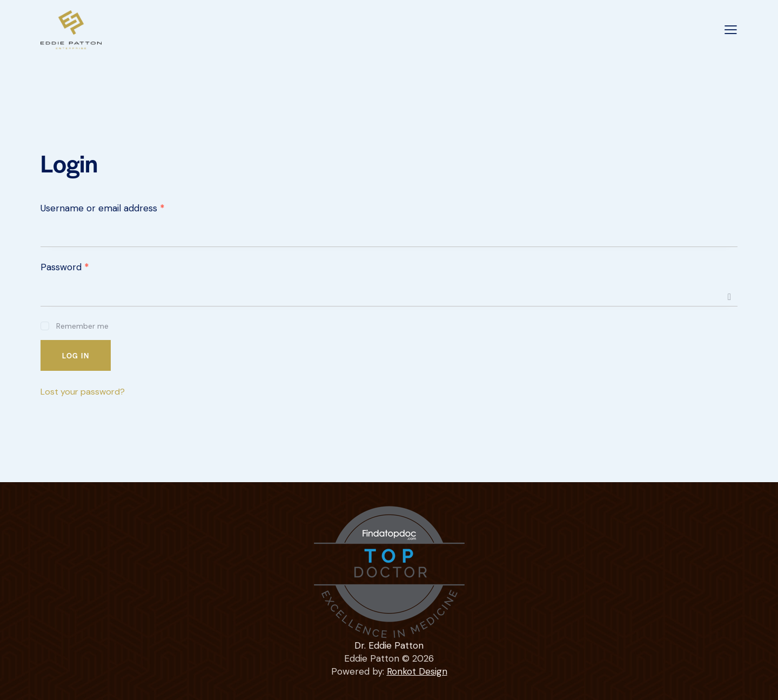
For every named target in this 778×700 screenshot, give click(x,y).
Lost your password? (83, 392)
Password (65, 267)
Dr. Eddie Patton (389, 645)
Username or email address (103, 208)
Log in (76, 355)
